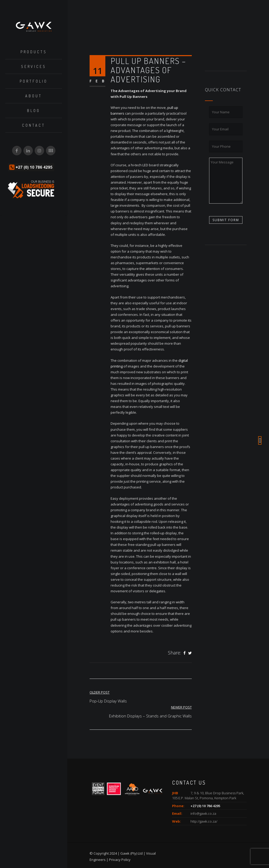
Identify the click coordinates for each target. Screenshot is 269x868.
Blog (34, 111)
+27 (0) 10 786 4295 (205, 806)
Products (34, 52)
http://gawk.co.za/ (204, 821)
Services (34, 66)
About (34, 96)
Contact (34, 125)
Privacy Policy (120, 860)
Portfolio (34, 81)
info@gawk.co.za (203, 813)
